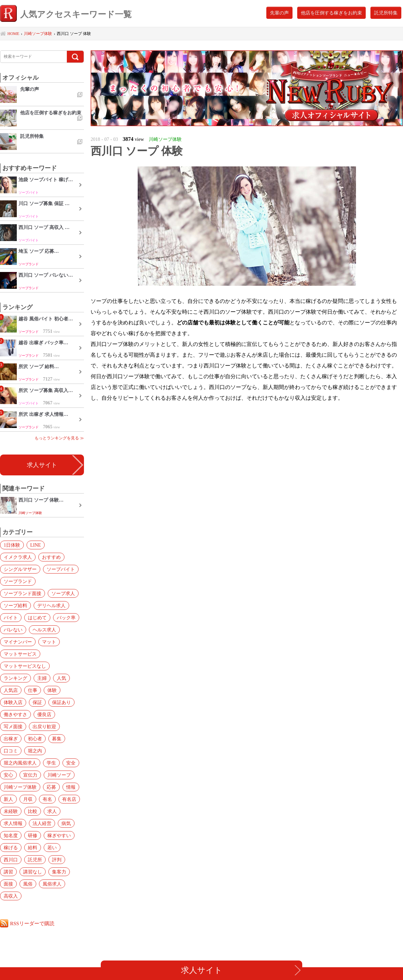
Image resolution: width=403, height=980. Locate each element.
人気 (61, 678)
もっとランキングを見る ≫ (59, 438)
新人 (8, 799)
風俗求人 (52, 884)
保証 (37, 702)
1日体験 (12, 545)
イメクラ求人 (18, 557)
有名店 (69, 799)
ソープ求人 (63, 593)
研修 (33, 835)
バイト (11, 618)
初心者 (35, 739)
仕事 (33, 690)
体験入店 (13, 702)
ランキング (15, 678)
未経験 (11, 811)
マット (49, 642)
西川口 (11, 860)
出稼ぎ (11, 739)
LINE (36, 545)
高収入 (11, 896)
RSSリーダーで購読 (32, 923)
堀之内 (35, 751)
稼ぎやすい (59, 835)
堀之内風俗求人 (20, 763)
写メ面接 (13, 727)
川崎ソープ (59, 775)
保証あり (61, 702)
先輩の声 (279, 13)
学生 (51, 763)
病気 (66, 823)
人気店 (11, 690)
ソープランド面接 (23, 593)
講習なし (33, 872)
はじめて (37, 618)
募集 (57, 739)
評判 (57, 860)
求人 (52, 811)
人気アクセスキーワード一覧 (66, 14)
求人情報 (13, 823)
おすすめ (51, 557)
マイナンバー (18, 642)
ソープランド (18, 581)
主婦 (42, 678)
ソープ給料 (15, 605)
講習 (8, 872)
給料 (33, 848)
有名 (47, 799)
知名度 (11, 835)
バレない (13, 630)
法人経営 (42, 823)
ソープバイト (61, 569)
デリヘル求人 (51, 605)
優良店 (44, 714)
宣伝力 (30, 775)
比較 (33, 811)
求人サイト (42, 465)
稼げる (11, 848)
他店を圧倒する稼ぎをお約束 (331, 13)
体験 (52, 690)
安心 (8, 775)
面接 (8, 884)
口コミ (11, 751)
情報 (71, 787)
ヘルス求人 (44, 630)
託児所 (35, 860)
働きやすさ (15, 714)
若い (52, 848)
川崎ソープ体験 (20, 787)
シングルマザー (20, 569)
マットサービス (20, 654)
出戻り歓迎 (44, 727)
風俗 (28, 884)
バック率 (66, 618)
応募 (51, 787)
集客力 (59, 872)
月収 (28, 799)
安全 (71, 763)
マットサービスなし (25, 666)
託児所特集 (386, 13)
